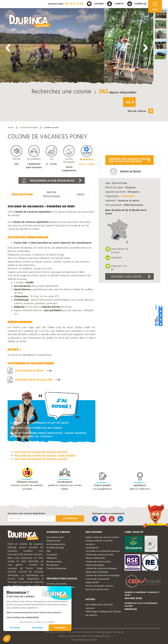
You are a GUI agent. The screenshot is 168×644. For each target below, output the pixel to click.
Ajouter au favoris (125, 171)
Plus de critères (141, 111)
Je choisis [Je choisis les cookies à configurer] (37, 628)
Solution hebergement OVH (84, 640)
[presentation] (8, 48)
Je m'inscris (70, 519)
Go (130, 102)
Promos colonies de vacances (99, 586)
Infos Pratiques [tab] (52, 194)
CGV (93, 632)
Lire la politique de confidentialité (23, 617)
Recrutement (52, 565)
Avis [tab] (81, 194)
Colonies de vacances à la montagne (103, 575)
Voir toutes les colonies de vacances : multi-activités (45, 456)
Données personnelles (57, 584)
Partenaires (52, 558)
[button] (161, 14)
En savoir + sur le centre (131, 277)
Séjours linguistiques (95, 565)
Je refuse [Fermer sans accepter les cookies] (15, 628)
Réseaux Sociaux (54, 562)
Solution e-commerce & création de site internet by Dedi (84, 636)
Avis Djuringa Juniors (56, 544)
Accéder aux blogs (55, 548)
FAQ (49, 551)
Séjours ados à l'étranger (97, 572)
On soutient (52, 555)
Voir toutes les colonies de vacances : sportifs (41, 459)
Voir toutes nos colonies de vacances (103, 551)
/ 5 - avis (87, 164)
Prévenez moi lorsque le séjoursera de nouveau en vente (129, 160)
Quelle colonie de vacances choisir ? (102, 537)
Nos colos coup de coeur (97, 589)
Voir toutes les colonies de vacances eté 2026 (41, 452)
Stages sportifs (92, 582)
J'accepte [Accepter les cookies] (60, 628)
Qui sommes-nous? (55, 537)
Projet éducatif (53, 541)
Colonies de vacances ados (98, 562)
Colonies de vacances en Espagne (101, 569)
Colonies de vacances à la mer (100, 555)
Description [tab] (22, 194)
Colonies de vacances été (97, 579)
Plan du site (118, 632)
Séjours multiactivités (95, 558)
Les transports (92, 548)
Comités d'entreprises (56, 569)
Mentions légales (104, 632)
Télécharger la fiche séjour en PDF (52, 181)
